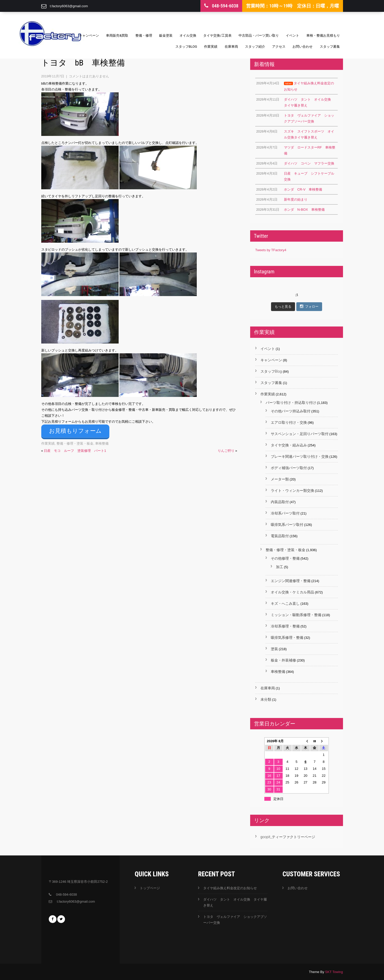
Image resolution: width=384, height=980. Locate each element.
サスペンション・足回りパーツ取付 (300, 434)
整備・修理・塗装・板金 (75, 442)
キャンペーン (89, 35)
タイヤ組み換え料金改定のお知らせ (230, 888)
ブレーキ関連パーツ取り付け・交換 (300, 456)
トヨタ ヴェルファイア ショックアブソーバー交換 (235, 920)
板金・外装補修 (283, 660)
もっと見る (283, 307)
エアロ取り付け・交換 (289, 422)
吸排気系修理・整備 (287, 638)
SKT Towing (334, 972)
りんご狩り (226, 449)
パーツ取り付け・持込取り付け (291, 403)
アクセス (279, 47)
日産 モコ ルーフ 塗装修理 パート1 (75, 449)
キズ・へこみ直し (285, 603)
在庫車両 (231, 47)
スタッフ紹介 (255, 47)
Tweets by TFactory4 (271, 250)
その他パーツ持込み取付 (291, 411)
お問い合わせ (303, 47)
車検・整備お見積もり (323, 35)
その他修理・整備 (285, 558)
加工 (280, 567)
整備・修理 (144, 35)
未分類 (266, 699)
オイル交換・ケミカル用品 (292, 592)
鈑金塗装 (166, 35)
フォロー (309, 306)
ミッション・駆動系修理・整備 (296, 615)
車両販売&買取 (117, 35)
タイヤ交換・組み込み (289, 445)
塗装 (274, 649)
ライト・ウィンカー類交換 (292, 491)
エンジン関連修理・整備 (291, 581)
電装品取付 (280, 536)
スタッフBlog (186, 47)
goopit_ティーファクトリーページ (288, 837)
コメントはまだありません (89, 76)
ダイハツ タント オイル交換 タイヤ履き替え (235, 902)
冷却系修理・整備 (285, 626)
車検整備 (102, 442)
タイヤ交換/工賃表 (217, 35)
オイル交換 (188, 35)
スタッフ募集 (330, 47)
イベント (292, 35)
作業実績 (211, 47)
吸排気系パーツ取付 (287, 525)
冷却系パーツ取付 (285, 513)
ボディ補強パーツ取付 (289, 468)
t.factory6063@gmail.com (69, 6)
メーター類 (280, 479)
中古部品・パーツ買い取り (259, 35)
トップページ (62, 35)
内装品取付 (280, 502)
